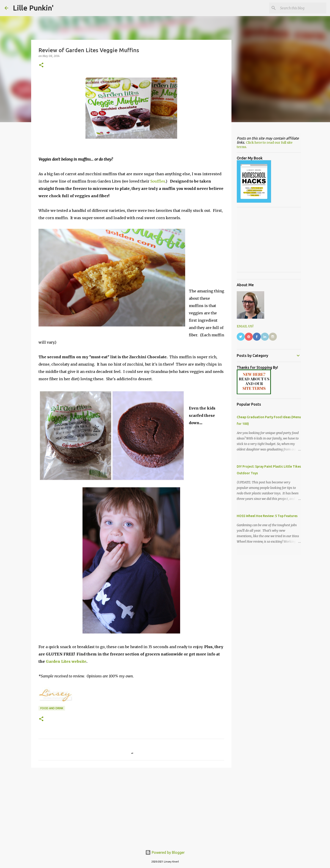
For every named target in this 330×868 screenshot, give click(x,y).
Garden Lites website (66, 661)
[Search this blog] (302, 8)
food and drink (52, 708)
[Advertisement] (131, 807)
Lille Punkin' (33, 8)
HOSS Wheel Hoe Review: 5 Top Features (267, 516)
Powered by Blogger (165, 852)
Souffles (158, 181)
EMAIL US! (245, 326)
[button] (41, 65)
